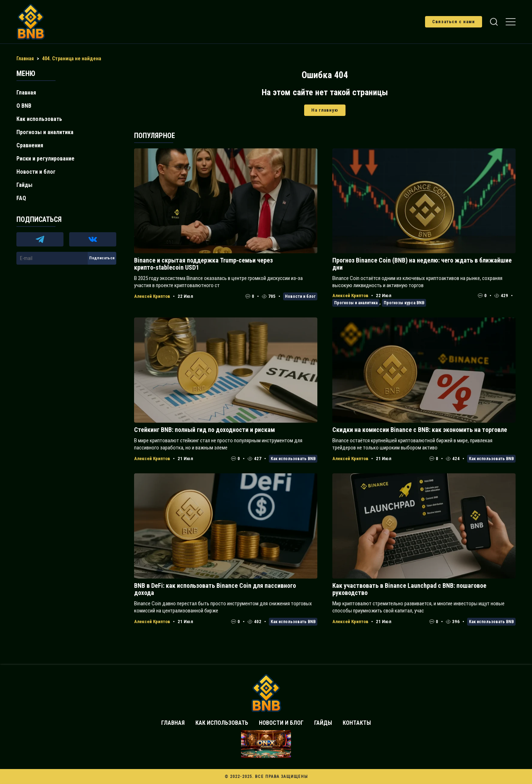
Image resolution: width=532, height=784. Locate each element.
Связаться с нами (454, 22)
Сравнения (30, 145)
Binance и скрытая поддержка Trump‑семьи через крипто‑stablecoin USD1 (203, 264)
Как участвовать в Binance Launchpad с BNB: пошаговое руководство (409, 589)
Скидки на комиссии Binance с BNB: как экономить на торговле (420, 430)
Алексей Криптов (152, 296)
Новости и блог (300, 296)
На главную (325, 110)
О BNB (24, 106)
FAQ (21, 198)
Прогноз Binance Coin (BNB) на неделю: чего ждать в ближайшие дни (422, 264)
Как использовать (39, 119)
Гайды (24, 185)
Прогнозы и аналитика (356, 303)
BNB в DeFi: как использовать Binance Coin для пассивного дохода (215, 589)
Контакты (357, 723)
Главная (26, 93)
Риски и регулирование (45, 159)
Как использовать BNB (293, 459)
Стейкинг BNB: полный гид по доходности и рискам (204, 430)
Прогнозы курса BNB (404, 303)
